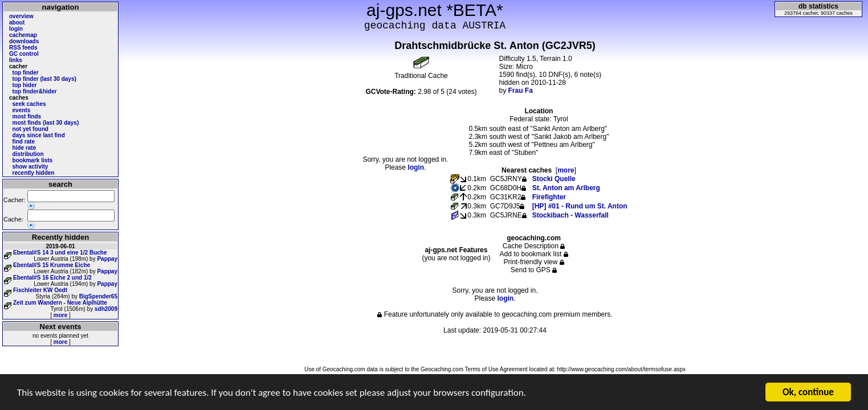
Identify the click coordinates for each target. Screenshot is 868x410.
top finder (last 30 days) (44, 79)
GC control (24, 54)
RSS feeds (23, 48)
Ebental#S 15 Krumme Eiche (52, 265)
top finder (26, 73)
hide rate (25, 148)
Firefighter (549, 197)
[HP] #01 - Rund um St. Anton (580, 206)
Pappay (107, 259)
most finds (27, 116)
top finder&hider (35, 91)
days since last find (39, 135)
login (16, 29)
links (16, 60)
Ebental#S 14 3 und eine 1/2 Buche (60, 253)
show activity (30, 167)
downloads (24, 41)
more (60, 315)
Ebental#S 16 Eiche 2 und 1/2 (52, 278)
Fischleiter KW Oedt (40, 290)
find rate (24, 142)
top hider (25, 85)
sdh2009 (106, 309)
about (17, 22)
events (22, 110)
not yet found (30, 129)
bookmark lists (33, 160)
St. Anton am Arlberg (566, 188)
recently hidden (34, 173)
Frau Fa (521, 91)
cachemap (23, 35)
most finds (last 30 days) (46, 123)
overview (21, 16)
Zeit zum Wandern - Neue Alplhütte (60, 303)
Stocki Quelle (554, 179)
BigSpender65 (98, 296)
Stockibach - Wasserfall (570, 215)
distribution (28, 154)
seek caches (29, 104)
